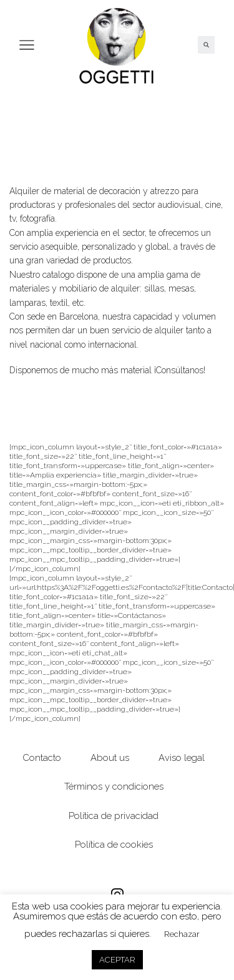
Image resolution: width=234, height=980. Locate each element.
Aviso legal (182, 757)
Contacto (42, 757)
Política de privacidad (114, 816)
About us (110, 757)
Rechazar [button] (182, 934)
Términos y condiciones (114, 786)
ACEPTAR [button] (117, 960)
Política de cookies (114, 844)
